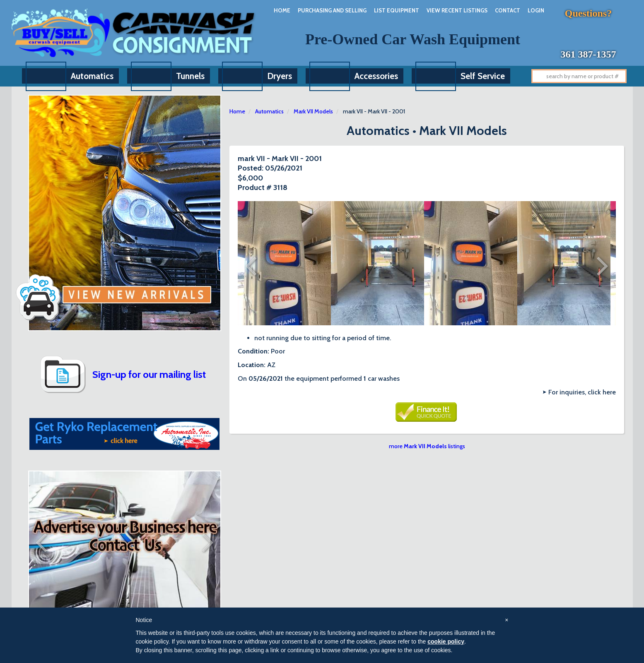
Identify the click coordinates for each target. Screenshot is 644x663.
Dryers (280, 76)
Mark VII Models (313, 111)
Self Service (483, 76)
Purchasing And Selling (332, 10)
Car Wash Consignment (134, 33)
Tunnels (190, 76)
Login (536, 10)
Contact (508, 10)
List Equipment (397, 10)
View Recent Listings (457, 10)
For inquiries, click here (582, 392)
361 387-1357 (589, 54)
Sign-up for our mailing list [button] (149, 374)
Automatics (92, 76)
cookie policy (446, 641)
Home (282, 10)
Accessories (376, 76)
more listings (427, 446)
